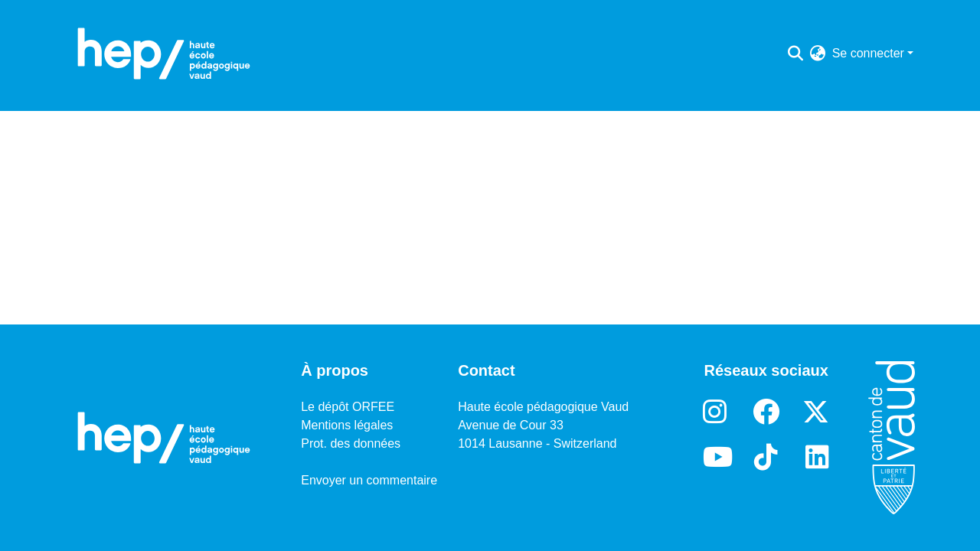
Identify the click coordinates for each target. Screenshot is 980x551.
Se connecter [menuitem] (868, 53)
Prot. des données (351, 443)
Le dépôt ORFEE (348, 407)
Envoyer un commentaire (369, 480)
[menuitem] (818, 54)
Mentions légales (347, 425)
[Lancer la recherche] (796, 54)
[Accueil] (164, 54)
